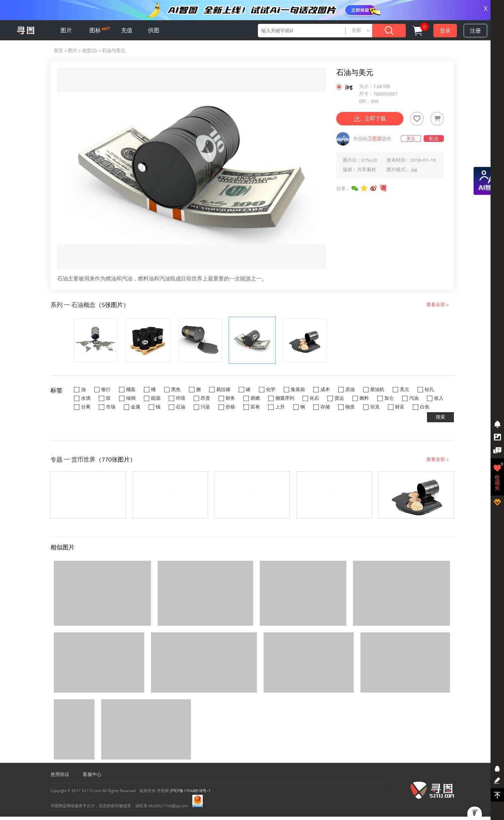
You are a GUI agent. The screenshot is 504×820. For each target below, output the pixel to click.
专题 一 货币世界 (73, 460)
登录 (445, 31)
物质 (350, 407)
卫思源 (375, 139)
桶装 (131, 389)
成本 (325, 389)
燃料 (364, 398)
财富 (400, 407)
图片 (66, 30)
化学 (271, 389)
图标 (100, 30)
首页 (59, 51)
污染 (205, 407)
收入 (439, 398)
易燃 (255, 398)
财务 (230, 398)
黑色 (176, 389)
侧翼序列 (285, 398)
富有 (255, 407)
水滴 (86, 398)
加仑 (389, 398)
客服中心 (92, 774)
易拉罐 (223, 389)
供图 (154, 30)
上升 (280, 407)
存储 (325, 407)
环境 (181, 398)
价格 (230, 407)
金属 (135, 407)
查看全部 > (438, 305)
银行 (106, 389)
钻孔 (429, 389)
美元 (404, 389)
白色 (425, 407)
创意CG (90, 51)
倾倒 (131, 398)
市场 (111, 407)
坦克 (375, 407)
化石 (314, 398)
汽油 (414, 398)
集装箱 (298, 389)
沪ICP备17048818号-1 (190, 791)
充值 (127, 30)
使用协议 (60, 774)
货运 (339, 398)
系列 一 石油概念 (73, 305)
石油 (181, 407)
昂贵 (205, 398)
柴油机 (377, 389)
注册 (475, 31)
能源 (156, 398)
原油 (350, 389)
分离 (86, 407)
